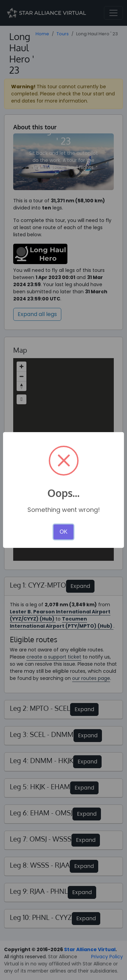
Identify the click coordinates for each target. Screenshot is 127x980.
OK (63, 532)
